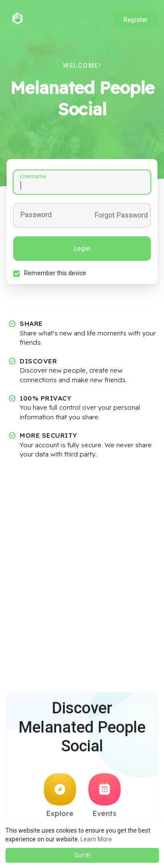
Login (82, 249)
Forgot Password (121, 215)
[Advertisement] (82, 549)
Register (136, 20)
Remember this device (55, 273)
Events (105, 795)
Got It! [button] (82, 855)
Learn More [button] (96, 839)
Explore (60, 795)
